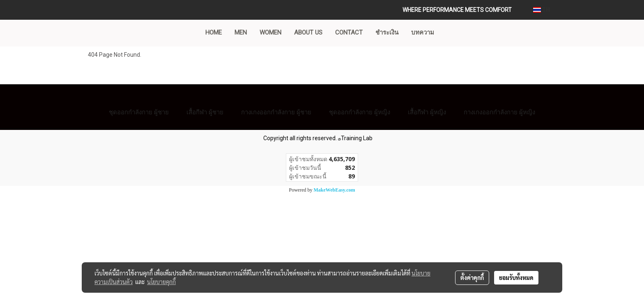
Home (214, 32)
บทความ (423, 32)
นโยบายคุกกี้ (161, 282)
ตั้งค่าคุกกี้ (472, 277)
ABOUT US (308, 32)
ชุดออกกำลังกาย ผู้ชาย (139, 112)
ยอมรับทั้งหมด (516, 277)
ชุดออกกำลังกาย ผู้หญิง (360, 112)
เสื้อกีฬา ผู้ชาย (205, 112)
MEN (241, 32)
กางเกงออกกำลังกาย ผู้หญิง (499, 112)
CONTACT (349, 32)
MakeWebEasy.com (335, 190)
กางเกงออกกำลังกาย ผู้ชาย (276, 112)
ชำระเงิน (387, 32)
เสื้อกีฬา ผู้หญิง (427, 112)
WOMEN (270, 32)
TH (542, 10)
